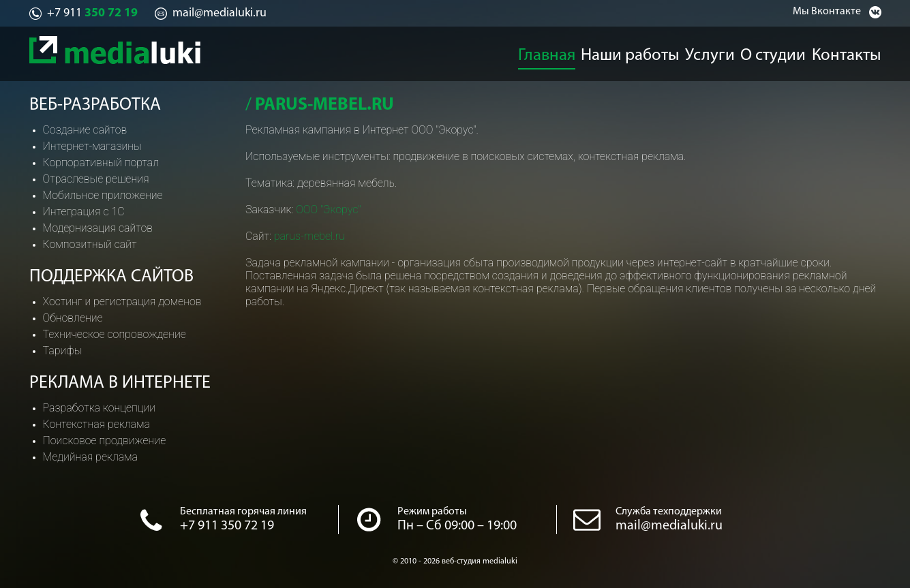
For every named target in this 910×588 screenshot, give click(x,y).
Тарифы (63, 351)
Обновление (73, 318)
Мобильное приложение (103, 195)
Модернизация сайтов (98, 228)
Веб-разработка (95, 105)
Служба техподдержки (669, 512)
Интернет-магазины (92, 146)
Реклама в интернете (120, 383)
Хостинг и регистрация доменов (122, 301)
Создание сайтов (85, 130)
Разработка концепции (100, 408)
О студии (780, 52)
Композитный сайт (90, 244)
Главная (547, 52)
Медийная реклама (91, 457)
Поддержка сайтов (111, 277)
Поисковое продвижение (105, 440)
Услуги (711, 52)
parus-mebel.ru (309, 236)
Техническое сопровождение (115, 334)
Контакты (858, 52)
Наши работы (631, 52)
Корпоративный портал (101, 163)
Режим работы (432, 512)
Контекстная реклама (96, 424)
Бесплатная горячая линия (243, 512)
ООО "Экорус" (328, 210)
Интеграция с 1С (84, 212)
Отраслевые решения (96, 179)
